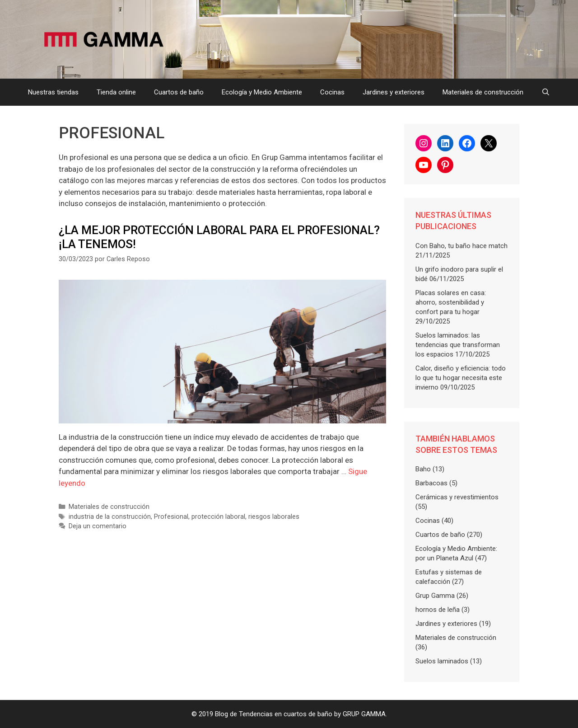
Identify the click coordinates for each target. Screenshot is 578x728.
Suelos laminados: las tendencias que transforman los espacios (458, 345)
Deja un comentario (98, 526)
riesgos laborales (274, 517)
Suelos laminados (442, 661)
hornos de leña (438, 610)
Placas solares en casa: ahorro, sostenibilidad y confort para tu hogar (451, 302)
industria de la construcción (110, 517)
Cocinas (332, 92)
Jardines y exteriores (394, 92)
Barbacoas (431, 483)
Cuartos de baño (179, 92)
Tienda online (116, 92)
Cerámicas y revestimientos (457, 497)
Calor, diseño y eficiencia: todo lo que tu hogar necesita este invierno (461, 378)
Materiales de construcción (483, 92)
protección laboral (218, 517)
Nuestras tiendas (53, 92)
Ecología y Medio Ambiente (262, 92)
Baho (423, 469)
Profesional (171, 517)
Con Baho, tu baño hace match (461, 246)
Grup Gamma (435, 596)
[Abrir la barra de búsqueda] (546, 92)
